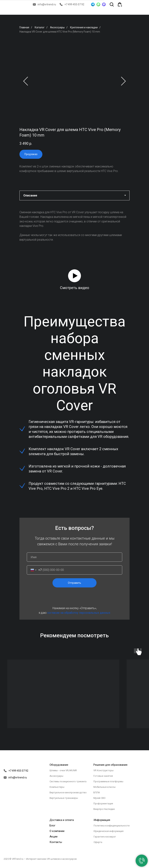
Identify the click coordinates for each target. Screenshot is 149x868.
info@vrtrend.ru (47, 4)
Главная (24, 27)
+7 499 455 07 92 (74, 4)
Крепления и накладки (84, 27)
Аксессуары (57, 27)
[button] (74, 276)
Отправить (74, 583)
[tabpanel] (74, 226)
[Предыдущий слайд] (26, 81)
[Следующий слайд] (123, 81)
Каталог (40, 27)
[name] (74, 557)
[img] (128, 4)
